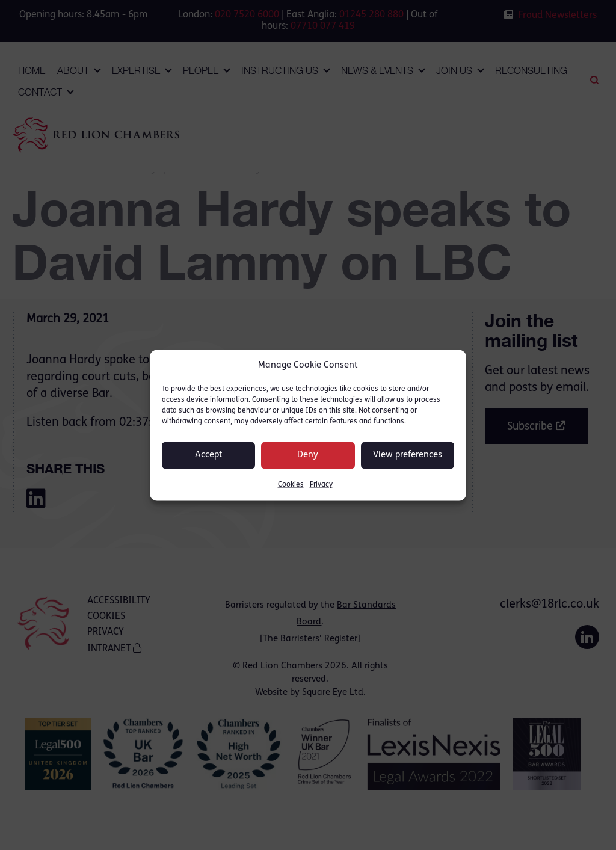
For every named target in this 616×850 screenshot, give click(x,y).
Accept (209, 455)
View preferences (408, 455)
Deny (308, 455)
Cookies (291, 484)
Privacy (321, 484)
